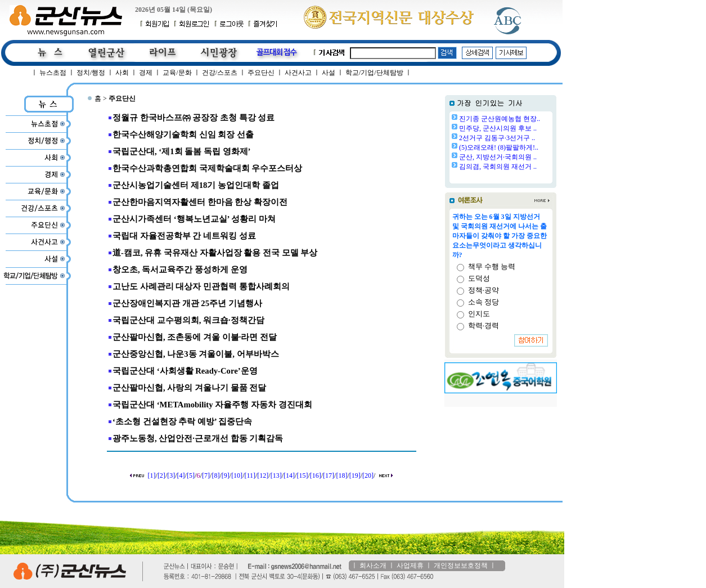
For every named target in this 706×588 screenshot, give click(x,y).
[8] (215, 475)
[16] (316, 475)
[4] (181, 475)
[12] (263, 475)
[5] (191, 475)
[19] (355, 475)
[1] (152, 475)
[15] (302, 475)
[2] (161, 475)
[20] (368, 475)
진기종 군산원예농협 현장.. (500, 119)
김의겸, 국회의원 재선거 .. (498, 167)
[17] (329, 475)
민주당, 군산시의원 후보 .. (498, 128)
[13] (276, 475)
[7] (206, 475)
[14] (289, 475)
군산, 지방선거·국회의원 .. (498, 157)
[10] (237, 475)
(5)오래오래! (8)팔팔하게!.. (499, 147)
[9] (226, 475)
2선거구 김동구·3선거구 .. (497, 138)
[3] (171, 475)
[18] (341, 475)
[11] (250, 475)
